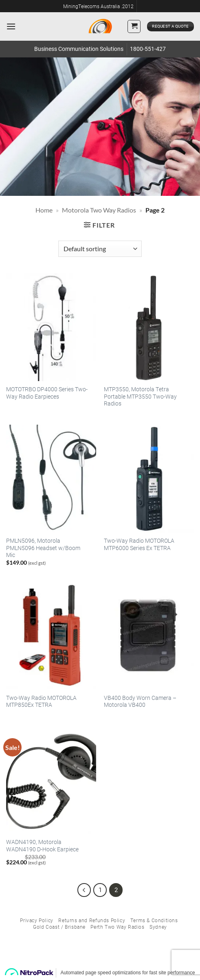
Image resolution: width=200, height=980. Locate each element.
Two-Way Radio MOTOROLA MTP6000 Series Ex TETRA (139, 545)
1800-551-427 (148, 49)
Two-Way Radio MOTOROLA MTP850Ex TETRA (41, 702)
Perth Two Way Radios (117, 927)
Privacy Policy (37, 920)
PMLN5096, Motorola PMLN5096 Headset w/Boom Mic (43, 548)
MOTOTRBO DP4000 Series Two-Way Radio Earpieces (47, 393)
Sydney (158, 927)
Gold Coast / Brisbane (59, 927)
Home (44, 210)
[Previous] (84, 890)
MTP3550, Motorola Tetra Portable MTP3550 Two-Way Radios (140, 397)
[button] (11, 26)
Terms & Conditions (154, 920)
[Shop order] (100, 249)
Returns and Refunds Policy (92, 920)
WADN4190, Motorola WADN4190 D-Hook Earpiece (42, 846)
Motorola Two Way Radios (99, 210)
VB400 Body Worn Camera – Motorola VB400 (140, 702)
